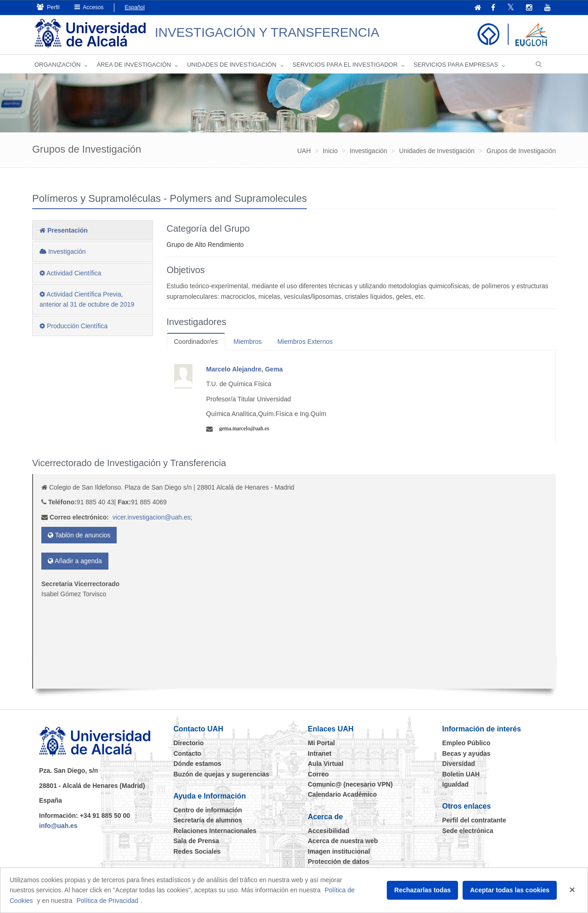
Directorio (189, 743)
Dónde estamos (198, 764)
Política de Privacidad (107, 901)
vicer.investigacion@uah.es (152, 517)
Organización (57, 65)
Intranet (319, 753)
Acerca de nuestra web (343, 841)
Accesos (89, 7)
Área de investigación (134, 65)
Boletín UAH (461, 774)
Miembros (247, 342)
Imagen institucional (339, 851)
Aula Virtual (326, 764)
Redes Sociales (197, 851)
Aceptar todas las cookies (510, 890)
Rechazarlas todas (422, 890)
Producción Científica (73, 326)
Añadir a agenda (75, 561)
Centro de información (208, 810)
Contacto (188, 753)
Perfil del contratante (474, 820)
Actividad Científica (70, 273)
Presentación (64, 230)
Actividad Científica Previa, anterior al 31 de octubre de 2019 (87, 299)
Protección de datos (339, 862)
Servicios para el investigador (345, 65)
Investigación (63, 251)
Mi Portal (321, 743)
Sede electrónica (468, 831)
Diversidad (459, 764)
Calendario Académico (342, 794)
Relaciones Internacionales (215, 831)
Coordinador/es (196, 342)
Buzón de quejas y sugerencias (222, 774)
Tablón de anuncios (79, 535)
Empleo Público (466, 743)
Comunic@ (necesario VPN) (350, 784)
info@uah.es (58, 826)
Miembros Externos (305, 342)
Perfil (48, 7)
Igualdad (456, 784)
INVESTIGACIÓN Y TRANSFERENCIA (267, 32)
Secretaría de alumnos (208, 820)
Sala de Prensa (197, 841)
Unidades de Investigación (232, 65)
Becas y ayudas (466, 753)
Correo (318, 774)
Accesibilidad (328, 831)
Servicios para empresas (456, 65)
